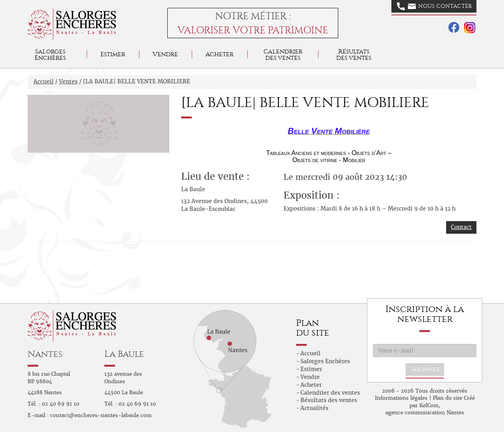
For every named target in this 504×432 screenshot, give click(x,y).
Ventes (68, 81)
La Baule (124, 354)
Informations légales (401, 398)
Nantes (45, 354)
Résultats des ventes (329, 400)
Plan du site (447, 398)
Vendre (165, 54)
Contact (461, 227)
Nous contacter (434, 6)
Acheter (220, 54)
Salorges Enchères (325, 361)
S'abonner (425, 369)
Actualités (314, 408)
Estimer (113, 54)
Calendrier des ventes (283, 54)
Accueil (44, 81)
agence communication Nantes (425, 413)
